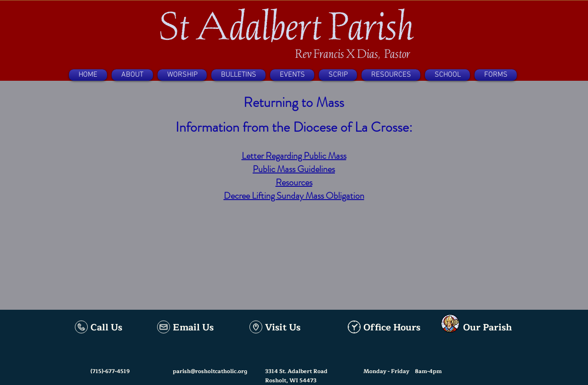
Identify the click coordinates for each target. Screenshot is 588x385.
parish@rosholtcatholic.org (210, 371)
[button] (132, 75)
